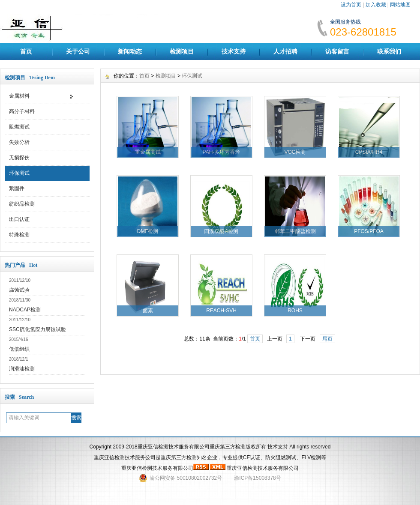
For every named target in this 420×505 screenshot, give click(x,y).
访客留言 (337, 51)
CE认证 (252, 457)
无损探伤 (19, 158)
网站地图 (400, 5)
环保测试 (19, 173)
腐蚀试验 (19, 290)
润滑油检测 (22, 369)
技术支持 (234, 51)
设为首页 (351, 5)
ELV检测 (311, 457)
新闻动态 (130, 51)
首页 (26, 51)
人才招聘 (285, 51)
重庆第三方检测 (179, 457)
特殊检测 (19, 235)
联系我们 (389, 51)
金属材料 (19, 96)
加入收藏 (376, 5)
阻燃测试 (19, 127)
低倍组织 (19, 349)
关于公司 (78, 51)
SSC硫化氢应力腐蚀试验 (37, 329)
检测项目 (182, 51)
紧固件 (17, 188)
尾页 (327, 339)
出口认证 (19, 219)
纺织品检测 (22, 204)
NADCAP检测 (25, 310)
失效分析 (19, 142)
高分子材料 (22, 111)
